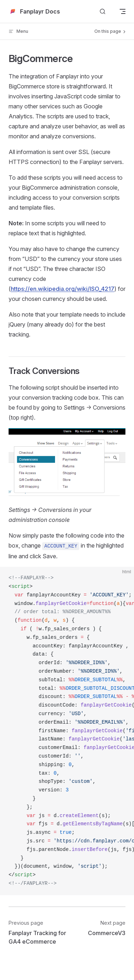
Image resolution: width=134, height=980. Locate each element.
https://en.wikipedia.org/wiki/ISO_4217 (63, 289)
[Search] (103, 12)
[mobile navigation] (123, 11)
